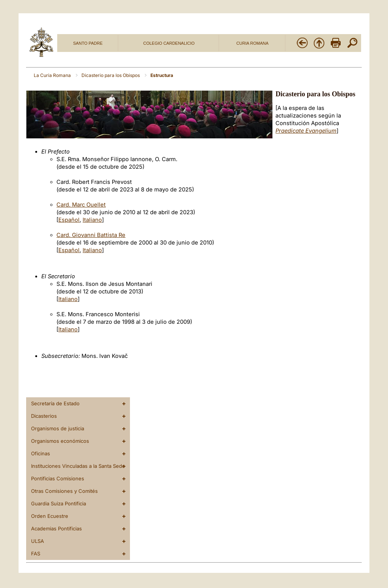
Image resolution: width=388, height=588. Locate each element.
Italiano (92, 220)
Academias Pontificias (56, 528)
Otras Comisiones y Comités (64, 491)
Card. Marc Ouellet (81, 205)
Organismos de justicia (58, 428)
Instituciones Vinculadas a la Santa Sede (78, 466)
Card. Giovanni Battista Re (91, 235)
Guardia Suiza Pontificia (59, 503)
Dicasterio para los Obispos (111, 75)
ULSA (38, 541)
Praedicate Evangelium (306, 131)
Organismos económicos (60, 441)
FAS (36, 554)
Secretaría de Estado (55, 403)
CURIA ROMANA (253, 43)
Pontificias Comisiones (58, 478)
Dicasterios (44, 416)
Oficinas (41, 453)
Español (69, 220)
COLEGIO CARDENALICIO (169, 43)
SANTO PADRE (88, 43)
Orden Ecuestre (50, 516)
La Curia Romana (53, 75)
